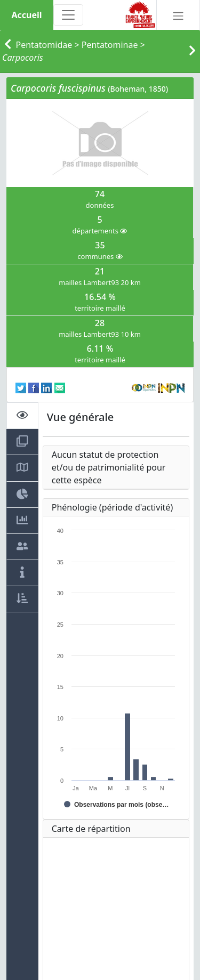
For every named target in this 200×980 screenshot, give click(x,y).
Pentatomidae (44, 45)
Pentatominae (110, 45)
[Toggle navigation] (68, 15)
